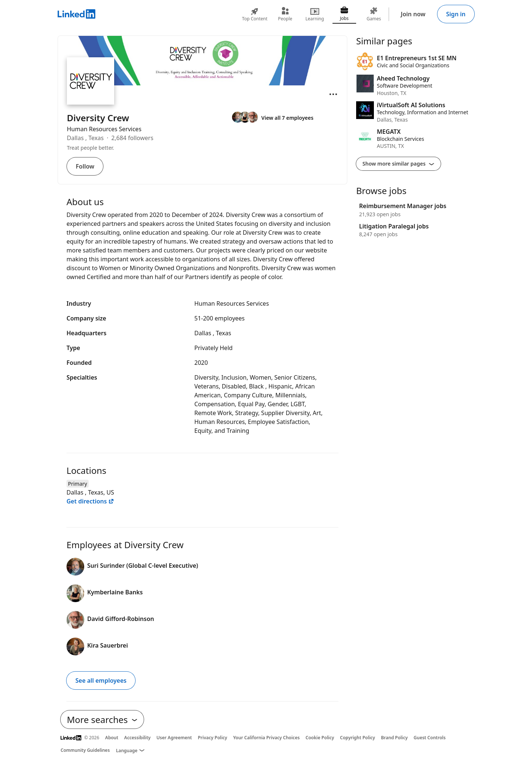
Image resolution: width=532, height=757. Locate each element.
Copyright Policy (357, 738)
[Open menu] (333, 94)
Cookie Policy (320, 738)
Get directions (90, 501)
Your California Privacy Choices (266, 738)
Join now (413, 14)
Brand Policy (394, 738)
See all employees (101, 680)
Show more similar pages (398, 164)
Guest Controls (430, 738)
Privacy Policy (212, 738)
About (112, 738)
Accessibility (137, 738)
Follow (85, 166)
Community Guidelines (85, 750)
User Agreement (174, 738)
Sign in (456, 14)
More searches (102, 719)
